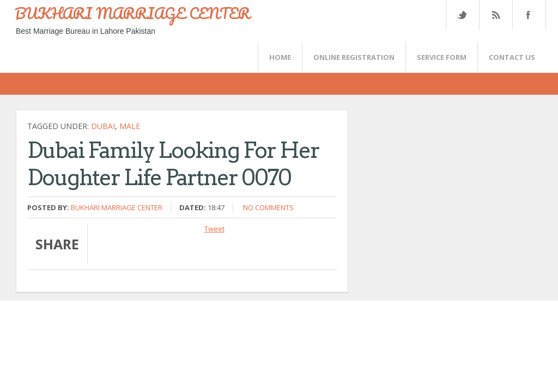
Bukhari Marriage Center (117, 207)
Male (130, 126)
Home (280, 57)
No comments (268, 207)
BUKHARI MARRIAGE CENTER (132, 13)
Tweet (214, 229)
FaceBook (527, 15)
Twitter (462, 15)
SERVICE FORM (442, 57)
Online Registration (354, 57)
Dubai (103, 126)
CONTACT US (512, 57)
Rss (495, 15)
